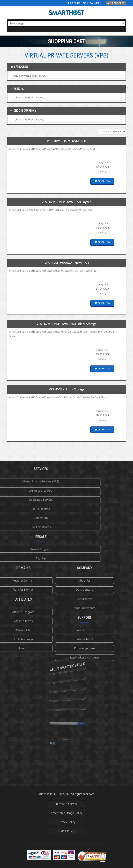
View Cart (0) (95, 3)
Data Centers (56, 590)
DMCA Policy (66, 831)
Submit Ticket (56, 639)
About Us (56, 581)
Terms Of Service (67, 804)
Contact (75, 3)
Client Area (117, 3)
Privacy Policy (66, 822)
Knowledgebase (56, 648)
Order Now (102, 181)
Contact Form (56, 630)
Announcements (56, 608)
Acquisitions (56, 599)
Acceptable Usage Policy (66, 813)
